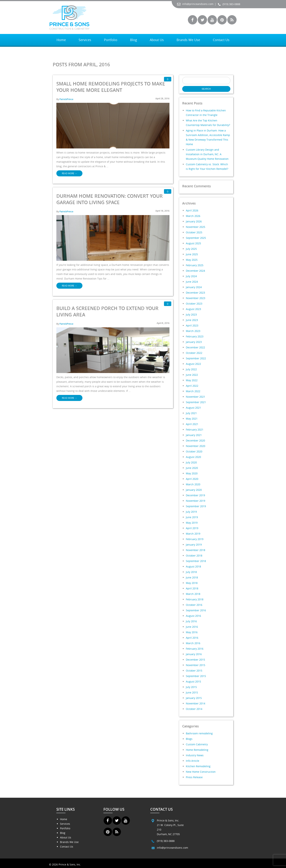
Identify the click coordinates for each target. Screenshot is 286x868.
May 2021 (192, 419)
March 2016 (193, 643)
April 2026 (192, 210)
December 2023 (195, 293)
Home (61, 40)
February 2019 (195, 539)
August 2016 (193, 616)
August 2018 (193, 566)
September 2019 (196, 506)
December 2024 (195, 271)
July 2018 (191, 572)
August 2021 (193, 408)
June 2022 (192, 375)
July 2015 (191, 687)
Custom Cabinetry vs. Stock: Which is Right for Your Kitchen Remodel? (207, 167)
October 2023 (194, 304)
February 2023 (195, 336)
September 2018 (196, 561)
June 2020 (192, 468)
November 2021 (196, 397)
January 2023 (194, 342)
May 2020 (192, 473)
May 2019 (192, 523)
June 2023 (192, 320)
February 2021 (195, 430)
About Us (157, 40)
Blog (134, 40)
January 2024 (194, 287)
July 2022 (191, 369)
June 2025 (192, 254)
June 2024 (192, 282)
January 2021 (194, 435)
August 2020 (193, 457)
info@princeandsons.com (195, 4)
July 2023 (191, 314)
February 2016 (195, 649)
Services (85, 40)
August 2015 (193, 681)
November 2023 (196, 298)
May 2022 (192, 380)
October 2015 (194, 671)
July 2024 (191, 276)
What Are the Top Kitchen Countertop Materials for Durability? (208, 123)
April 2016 (192, 638)
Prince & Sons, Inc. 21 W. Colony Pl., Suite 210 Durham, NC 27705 (170, 827)
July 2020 (191, 462)
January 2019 (194, 545)
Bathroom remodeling (199, 733)
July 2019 (191, 512)
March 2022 (193, 391)
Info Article (193, 761)
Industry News (195, 755)
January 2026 (194, 221)
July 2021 (191, 413)
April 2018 (192, 588)
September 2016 (196, 610)
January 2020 (194, 490)
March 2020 (193, 484)
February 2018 (195, 599)
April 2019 (192, 528)
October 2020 (194, 451)
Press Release (194, 777)
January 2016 (194, 654)
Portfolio (111, 40)
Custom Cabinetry (197, 744)
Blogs (189, 739)
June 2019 (192, 517)
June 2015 (192, 692)
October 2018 (194, 556)
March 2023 (193, 331)
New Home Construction (201, 772)
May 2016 (192, 632)
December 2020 (195, 440)
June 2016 (192, 627)
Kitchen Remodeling (198, 766)
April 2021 (192, 424)
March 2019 (193, 534)
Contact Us (221, 40)
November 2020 (196, 446)
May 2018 (192, 583)
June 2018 (192, 577)
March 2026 (193, 216)
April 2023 (192, 325)
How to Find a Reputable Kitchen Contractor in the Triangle (206, 113)
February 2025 (195, 265)
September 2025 (196, 238)
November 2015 (196, 665)
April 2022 (192, 386)
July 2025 (191, 249)
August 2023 (193, 309)
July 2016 (191, 621)
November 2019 (196, 501)
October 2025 (194, 232)
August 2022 (193, 364)
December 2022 (195, 347)
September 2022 (196, 358)
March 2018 (193, 594)
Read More (69, 173)
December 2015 (195, 660)
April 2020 (192, 479)
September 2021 (196, 402)
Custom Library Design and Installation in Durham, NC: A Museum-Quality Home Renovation (207, 154)
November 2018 (196, 550)
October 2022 (194, 353)
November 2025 (196, 227)
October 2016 (194, 605)
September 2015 (196, 676)
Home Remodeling (197, 750)
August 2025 (193, 243)
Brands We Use (188, 40)
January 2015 (194, 698)
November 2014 (196, 703)
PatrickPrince (66, 99)
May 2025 (192, 260)
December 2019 (195, 495)
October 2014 (194, 709)
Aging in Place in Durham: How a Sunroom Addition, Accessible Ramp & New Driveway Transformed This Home (208, 137)
